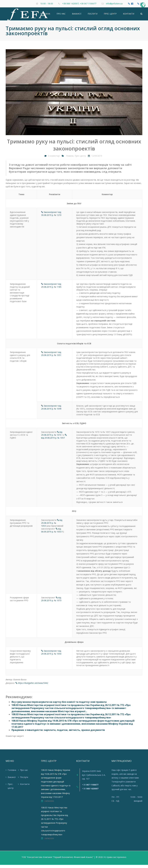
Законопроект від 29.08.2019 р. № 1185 (51, 289)
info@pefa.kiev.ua (114, 4)
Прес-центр (110, 15)
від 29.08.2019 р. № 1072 (52, 437)
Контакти (129, 15)
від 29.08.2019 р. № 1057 (54, 440)
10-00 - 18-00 (47, 4)
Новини (70, 159)
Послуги (93, 15)
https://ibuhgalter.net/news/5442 (32, 686)
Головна (45, 15)
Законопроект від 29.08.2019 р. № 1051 (51, 357)
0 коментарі (54, 159)
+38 (90, 788)
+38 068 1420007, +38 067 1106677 (79, 4)
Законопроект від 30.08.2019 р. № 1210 (51, 217)
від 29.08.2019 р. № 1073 (51, 602)
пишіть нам (130, 789)
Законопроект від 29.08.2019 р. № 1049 (51, 410)
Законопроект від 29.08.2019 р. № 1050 (51, 655)
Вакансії (77, 15)
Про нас (61, 15)
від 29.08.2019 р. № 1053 (52, 526)
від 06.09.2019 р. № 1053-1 (52, 533)
